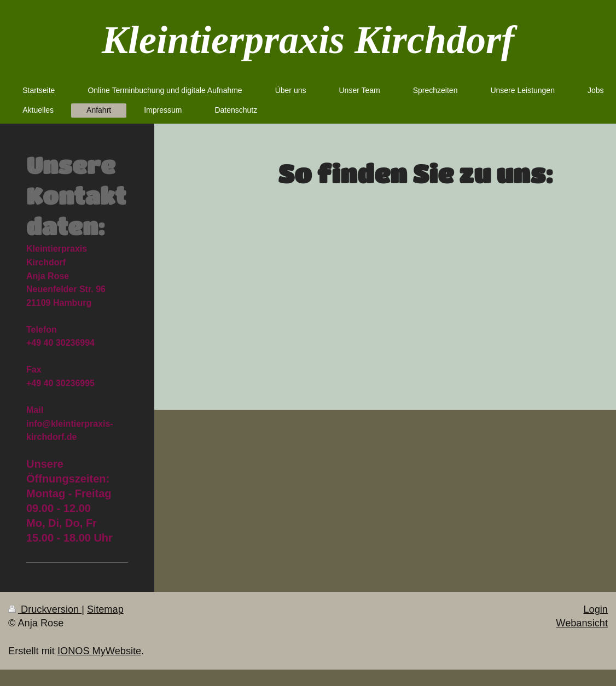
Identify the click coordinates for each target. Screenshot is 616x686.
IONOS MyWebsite (99, 651)
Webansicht (582, 623)
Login (595, 609)
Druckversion (45, 609)
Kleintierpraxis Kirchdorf (308, 40)
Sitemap (105, 609)
